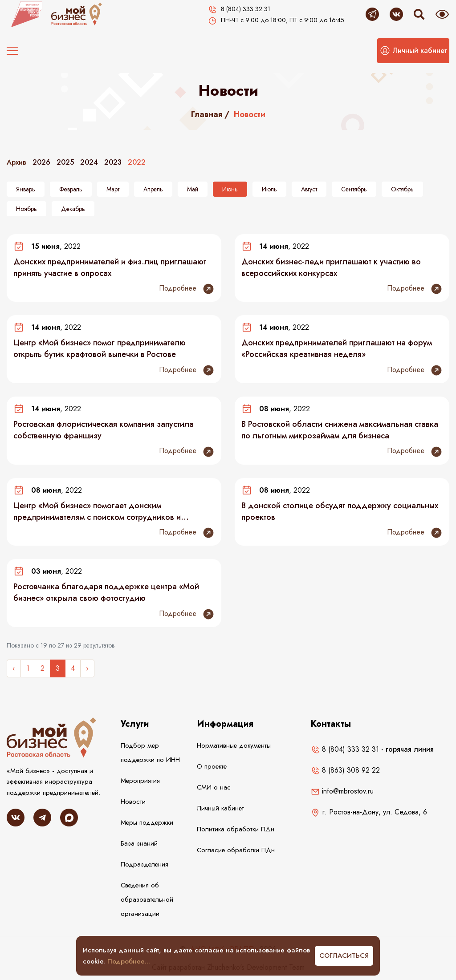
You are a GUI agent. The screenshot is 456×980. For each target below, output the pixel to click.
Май (193, 189)
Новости (133, 802)
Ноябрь (26, 209)
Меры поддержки (147, 822)
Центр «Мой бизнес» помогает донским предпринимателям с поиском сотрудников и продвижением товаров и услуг (97, 511)
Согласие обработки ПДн (236, 850)
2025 (65, 162)
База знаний (139, 843)
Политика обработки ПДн (236, 829)
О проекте (212, 766)
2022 (137, 162)
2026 (41, 162)
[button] (413, 51)
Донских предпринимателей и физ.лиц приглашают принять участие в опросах (110, 267)
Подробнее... (129, 961)
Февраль (71, 189)
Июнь (230, 189)
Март (113, 189)
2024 (89, 162)
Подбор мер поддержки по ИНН (150, 753)
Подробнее (187, 289)
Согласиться (344, 956)
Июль (269, 189)
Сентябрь (354, 189)
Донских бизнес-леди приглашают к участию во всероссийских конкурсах (331, 267)
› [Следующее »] (87, 668)
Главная (207, 114)
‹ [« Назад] (14, 668)
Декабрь (73, 209)
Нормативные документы (234, 745)
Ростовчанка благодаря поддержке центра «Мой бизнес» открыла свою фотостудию (106, 592)
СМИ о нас (214, 787)
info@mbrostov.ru (342, 791)
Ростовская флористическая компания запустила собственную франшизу (104, 430)
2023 (113, 162)
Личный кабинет (220, 808)
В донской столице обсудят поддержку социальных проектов (340, 511)
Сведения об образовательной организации (147, 899)
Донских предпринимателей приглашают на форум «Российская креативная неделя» (337, 348)
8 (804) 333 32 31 (345, 749)
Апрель (153, 189)
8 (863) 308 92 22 (345, 770)
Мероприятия (140, 781)
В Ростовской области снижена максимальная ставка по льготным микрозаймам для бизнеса (340, 430)
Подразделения (145, 864)
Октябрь (402, 189)
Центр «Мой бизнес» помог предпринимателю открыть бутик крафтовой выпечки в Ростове (100, 348)
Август (309, 189)
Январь (26, 189)
